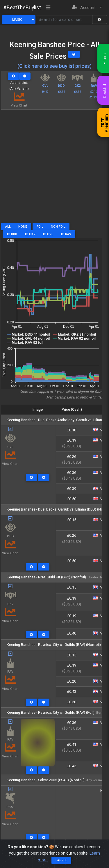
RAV (66, 234)
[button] (87, 8)
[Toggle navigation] (48, 8)
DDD (12, 234)
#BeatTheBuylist (22, 8)
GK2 (30, 234)
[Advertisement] (54, 168)
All (8, 227)
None (23, 227)
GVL (48, 234)
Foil (40, 227)
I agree (61, 860)
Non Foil (58, 227)
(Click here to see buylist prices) (54, 66)
